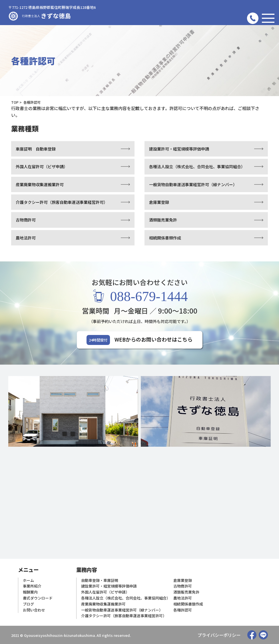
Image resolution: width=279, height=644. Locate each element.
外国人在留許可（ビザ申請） (42, 166)
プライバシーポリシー (219, 635)
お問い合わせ (34, 610)
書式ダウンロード (38, 598)
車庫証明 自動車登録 (36, 149)
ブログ (28, 604)
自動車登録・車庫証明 (100, 580)
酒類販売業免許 (163, 220)
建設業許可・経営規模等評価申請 (179, 149)
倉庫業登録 (159, 202)
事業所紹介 (32, 586)
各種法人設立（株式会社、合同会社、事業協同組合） (197, 166)
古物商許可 (26, 220)
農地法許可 (26, 238)
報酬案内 (30, 592)
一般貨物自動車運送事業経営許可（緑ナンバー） (193, 184)
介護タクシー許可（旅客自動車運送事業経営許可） (62, 202)
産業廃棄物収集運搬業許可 (40, 184)
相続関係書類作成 (165, 238)
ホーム (28, 580)
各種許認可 (183, 610)
